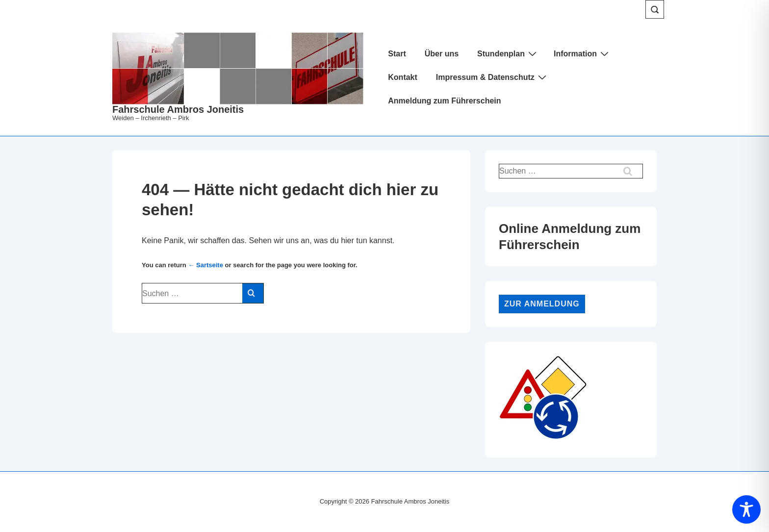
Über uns (442, 54)
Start (397, 54)
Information (582, 53)
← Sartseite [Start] (205, 265)
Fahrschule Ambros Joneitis (178, 109)
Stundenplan (508, 53)
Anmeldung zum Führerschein (444, 101)
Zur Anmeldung (542, 304)
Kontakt (403, 77)
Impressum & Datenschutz (492, 77)
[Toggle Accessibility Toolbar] (746, 509)
